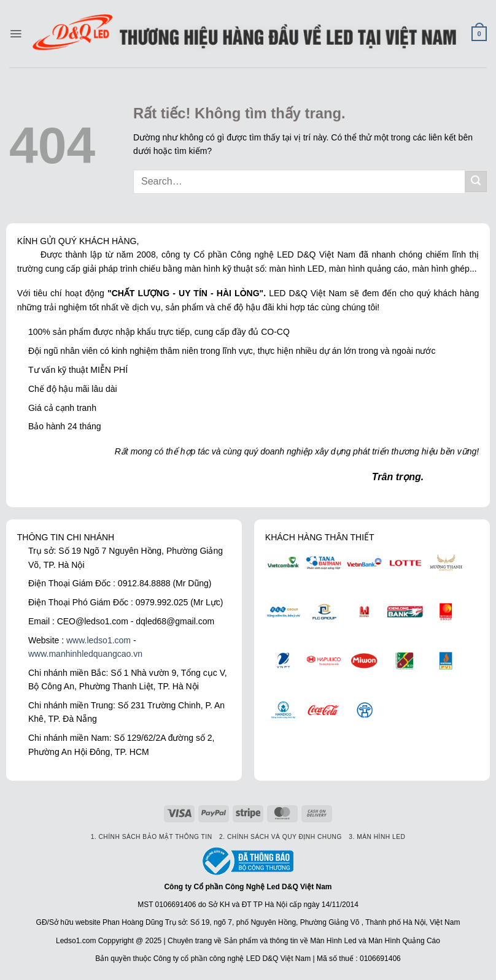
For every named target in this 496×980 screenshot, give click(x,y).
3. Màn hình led (377, 837)
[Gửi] (476, 182)
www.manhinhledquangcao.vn (85, 654)
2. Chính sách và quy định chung (281, 837)
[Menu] (16, 34)
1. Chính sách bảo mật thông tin (152, 837)
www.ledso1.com (99, 640)
